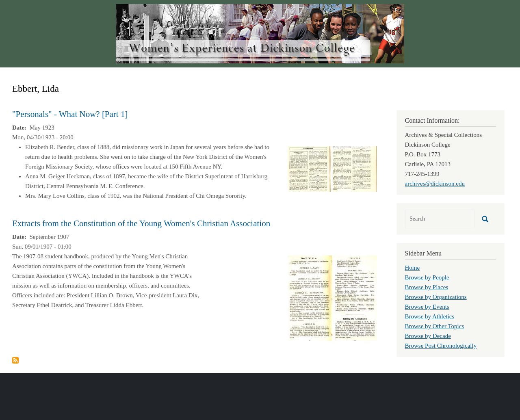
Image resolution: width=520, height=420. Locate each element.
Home (413, 268)
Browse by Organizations (436, 297)
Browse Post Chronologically (441, 346)
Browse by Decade (428, 336)
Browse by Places (427, 287)
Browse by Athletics (430, 316)
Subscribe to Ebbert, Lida (15, 360)
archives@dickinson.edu (435, 184)
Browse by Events (427, 307)
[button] (332, 168)
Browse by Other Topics (435, 326)
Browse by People (427, 277)
